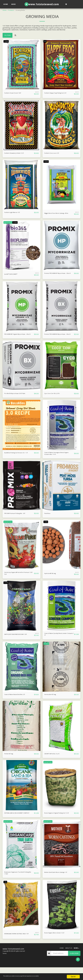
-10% (6, 894)
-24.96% (17, 224)
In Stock (47, 651)
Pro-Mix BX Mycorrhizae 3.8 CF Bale (18, 398)
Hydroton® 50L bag (52, 579)
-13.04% (7, 41)
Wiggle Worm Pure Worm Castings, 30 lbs (59, 214)
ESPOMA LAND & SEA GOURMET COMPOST (17, 822)
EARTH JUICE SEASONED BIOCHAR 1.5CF (18, 642)
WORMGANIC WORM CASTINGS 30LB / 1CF (18, 946)
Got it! (73, 977)
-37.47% (7, 590)
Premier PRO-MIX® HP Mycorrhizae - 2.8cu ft (59, 276)
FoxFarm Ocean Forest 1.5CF (15, 93)
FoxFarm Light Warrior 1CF (14, 213)
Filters (8, 35)
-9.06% (46, 528)
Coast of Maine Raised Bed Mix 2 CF (18, 702)
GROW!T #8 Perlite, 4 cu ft (54, 762)
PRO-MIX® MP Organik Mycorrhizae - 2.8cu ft (18, 337)
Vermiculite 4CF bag (52, 702)
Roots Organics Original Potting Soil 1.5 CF (59, 822)
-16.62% (47, 162)
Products (11, 10)
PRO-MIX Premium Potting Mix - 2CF (18, 519)
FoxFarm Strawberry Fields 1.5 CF (17, 153)
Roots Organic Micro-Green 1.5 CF (57, 945)
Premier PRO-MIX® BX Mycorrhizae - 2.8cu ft (58, 337)
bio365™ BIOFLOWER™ (13, 275)
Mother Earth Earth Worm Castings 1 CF (58, 884)
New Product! (8, 224)
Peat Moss (48, 519)
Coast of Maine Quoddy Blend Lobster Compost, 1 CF (59, 642)
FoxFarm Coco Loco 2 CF (53, 153)
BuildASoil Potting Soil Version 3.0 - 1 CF (18, 459)
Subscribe (74, 966)
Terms (5, 966)
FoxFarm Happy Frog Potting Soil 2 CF (58, 93)
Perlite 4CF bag (10, 762)
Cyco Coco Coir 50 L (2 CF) (54, 398)
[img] (22, 64)
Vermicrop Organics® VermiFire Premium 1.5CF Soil (16, 580)
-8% (45, 41)
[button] (66, 4)
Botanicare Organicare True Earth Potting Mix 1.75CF (17, 884)
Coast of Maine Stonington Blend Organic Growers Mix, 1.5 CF (56, 459)
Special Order (9, 528)
